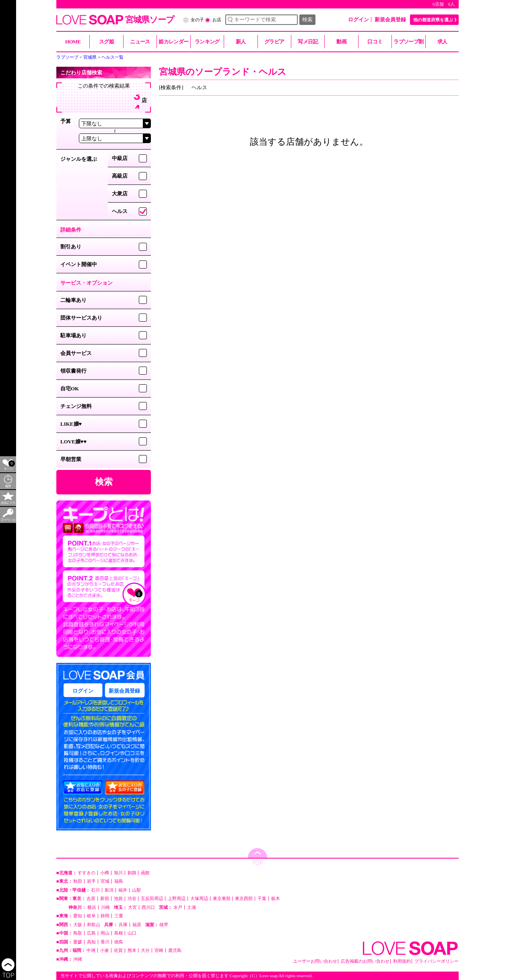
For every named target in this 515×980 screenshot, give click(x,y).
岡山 (105, 933)
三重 (119, 916)
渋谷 (132, 899)
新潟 (109, 890)
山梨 (136, 890)
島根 (119, 933)
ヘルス (120, 211)
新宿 (105, 899)
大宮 (132, 907)
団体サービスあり (81, 318)
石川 (95, 890)
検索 (307, 19)
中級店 (120, 158)
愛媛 (78, 942)
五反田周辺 (152, 899)
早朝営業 (71, 459)
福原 (137, 925)
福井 (123, 890)
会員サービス (76, 353)
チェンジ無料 (76, 406)
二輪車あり (73, 300)
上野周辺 (177, 899)
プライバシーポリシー (437, 961)
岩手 (91, 881)
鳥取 (78, 933)
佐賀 (118, 950)
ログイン (358, 19)
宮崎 (159, 950)
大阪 (78, 925)
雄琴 (164, 925)
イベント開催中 (79, 264)
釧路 (132, 873)
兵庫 (123, 925)
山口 (132, 933)
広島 (91, 933)
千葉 (262, 899)
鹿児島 (175, 950)
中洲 (91, 950)
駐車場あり (73, 335)
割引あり (71, 247)
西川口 (148, 907)
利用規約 (402, 961)
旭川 (118, 873)
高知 (91, 942)
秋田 (78, 881)
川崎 (105, 907)
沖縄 (78, 959)
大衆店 (120, 194)
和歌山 (94, 925)
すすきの (87, 873)
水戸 (178, 907)
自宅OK (70, 389)
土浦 (192, 907)
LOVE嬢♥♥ (73, 442)
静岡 (105, 916)
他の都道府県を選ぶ (433, 20)
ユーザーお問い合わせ (315, 961)
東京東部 (222, 899)
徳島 (119, 942)
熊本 (132, 950)
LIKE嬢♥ (71, 424)
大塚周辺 (199, 899)
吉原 (91, 899)
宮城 (105, 881)
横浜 (92, 907)
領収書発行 (73, 371)
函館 (145, 873)
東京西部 (244, 899)
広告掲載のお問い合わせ (365, 961)
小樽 (105, 873)
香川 (105, 942)
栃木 (276, 899)
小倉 (105, 950)
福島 (119, 881)
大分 (145, 950)
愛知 (78, 916)
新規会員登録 (390, 19)
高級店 (120, 176)
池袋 (118, 899)
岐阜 (91, 916)
